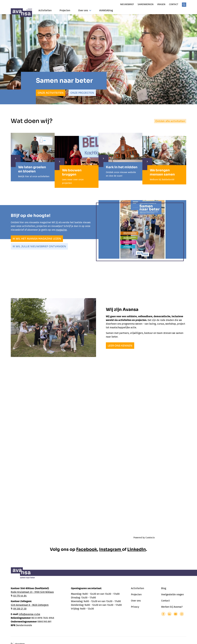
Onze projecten (82, 93)
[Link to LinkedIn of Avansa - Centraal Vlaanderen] (169, 614)
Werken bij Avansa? (172, 607)
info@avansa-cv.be (29, 614)
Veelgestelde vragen (172, 594)
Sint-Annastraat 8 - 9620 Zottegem (30, 605)
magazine (61, 230)
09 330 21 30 (20, 609)
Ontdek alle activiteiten (170, 121)
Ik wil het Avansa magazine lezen (37, 239)
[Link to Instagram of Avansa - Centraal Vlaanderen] (182, 614)
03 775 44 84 (20, 596)
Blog (164, 588)
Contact (174, 4)
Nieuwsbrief (127, 4)
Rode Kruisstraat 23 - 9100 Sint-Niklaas (32, 592)
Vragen (161, 4)
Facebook (87, 549)
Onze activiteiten (51, 93)
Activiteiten (45, 10)
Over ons (85, 10)
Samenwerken (146, 4)
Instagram (111, 549)
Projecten (65, 10)
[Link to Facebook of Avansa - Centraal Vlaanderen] (163, 614)
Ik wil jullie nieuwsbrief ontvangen (39, 246)
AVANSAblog (106, 10)
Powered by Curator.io (144, 538)
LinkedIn (137, 549)
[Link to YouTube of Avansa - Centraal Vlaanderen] (176, 614)
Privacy (135, 607)
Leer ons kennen (120, 346)
